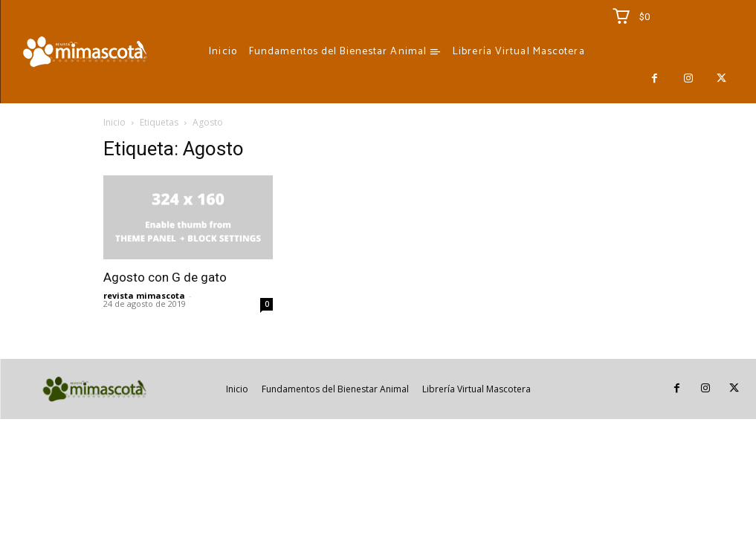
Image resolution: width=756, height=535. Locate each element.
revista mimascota (144, 295)
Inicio (114, 122)
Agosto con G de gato (165, 277)
